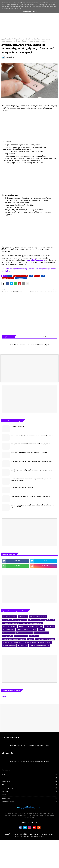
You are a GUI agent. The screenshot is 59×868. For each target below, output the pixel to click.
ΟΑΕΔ (43, 276)
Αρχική (8, 834)
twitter (45, 561)
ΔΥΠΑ (31, 276)
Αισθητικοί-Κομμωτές (10, 617)
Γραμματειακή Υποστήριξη (20, 276)
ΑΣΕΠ (30, 775)
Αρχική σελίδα (6, 39)
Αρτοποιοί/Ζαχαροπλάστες (38, 617)
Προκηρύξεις (30, 798)
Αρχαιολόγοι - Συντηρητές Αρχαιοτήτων (15, 620)
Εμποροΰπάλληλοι (9, 630)
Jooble (4, 696)
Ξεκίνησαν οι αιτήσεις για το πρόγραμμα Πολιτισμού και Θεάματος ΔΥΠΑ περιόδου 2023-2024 (33, 506)
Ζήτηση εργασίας (30, 788)
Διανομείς (23, 626)
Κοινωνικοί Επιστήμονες (25, 633)
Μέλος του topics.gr (47, 834)
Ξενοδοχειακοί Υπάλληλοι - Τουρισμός (15, 639)
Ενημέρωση (30, 781)
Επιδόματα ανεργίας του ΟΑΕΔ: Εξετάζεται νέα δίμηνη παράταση (30, 444)
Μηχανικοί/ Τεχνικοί (22, 636)
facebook (17, 561)
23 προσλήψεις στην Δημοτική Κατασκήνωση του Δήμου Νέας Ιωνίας (31, 461)
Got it (35, 11)
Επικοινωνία (34, 834)
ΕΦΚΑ (30, 778)
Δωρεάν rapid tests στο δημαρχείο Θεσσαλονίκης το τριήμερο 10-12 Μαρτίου (31, 471)
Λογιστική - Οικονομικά (42, 633)
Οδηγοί (31, 639)
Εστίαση (34, 630)
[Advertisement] (30, 21)
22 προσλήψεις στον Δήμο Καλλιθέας (22, 487)
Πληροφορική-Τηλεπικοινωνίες (45, 639)
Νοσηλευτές (35, 636)
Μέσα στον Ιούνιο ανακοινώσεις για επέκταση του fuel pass (29, 452)
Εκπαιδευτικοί (50, 626)
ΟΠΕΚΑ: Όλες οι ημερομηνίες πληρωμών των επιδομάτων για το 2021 (32, 435)
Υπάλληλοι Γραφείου (19, 39)
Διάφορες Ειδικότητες (10, 626)
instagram (45, 566)
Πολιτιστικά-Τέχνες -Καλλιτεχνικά (14, 642)
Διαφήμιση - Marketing (36, 626)
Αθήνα (10, 276)
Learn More (27, 11)
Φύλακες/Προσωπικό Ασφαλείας (40, 646)
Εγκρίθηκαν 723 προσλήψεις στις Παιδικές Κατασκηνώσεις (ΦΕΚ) (30, 496)
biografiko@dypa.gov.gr (36, 260)
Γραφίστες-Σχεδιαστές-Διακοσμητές (32, 623)
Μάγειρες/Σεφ (8, 636)
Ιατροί (42, 630)
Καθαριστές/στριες (9, 633)
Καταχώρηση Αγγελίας (20, 834)
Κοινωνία (30, 791)
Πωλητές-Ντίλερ (31, 642)
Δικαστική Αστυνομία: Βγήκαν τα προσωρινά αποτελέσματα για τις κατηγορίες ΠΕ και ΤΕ (31, 480)
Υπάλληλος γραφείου (17, 426)
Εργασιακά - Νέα (30, 785)
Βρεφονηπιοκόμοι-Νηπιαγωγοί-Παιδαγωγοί (42, 620)
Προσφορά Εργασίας (8, 278)
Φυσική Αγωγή (23, 646)
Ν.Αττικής (37, 276)
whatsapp (17, 566)
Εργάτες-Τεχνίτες (23, 630)
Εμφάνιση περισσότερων (50, 337)
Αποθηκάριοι (24, 617)
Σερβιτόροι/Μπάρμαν (46, 642)
